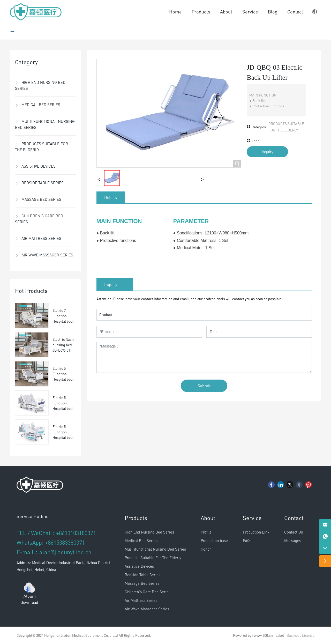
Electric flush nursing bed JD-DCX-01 (63, 345)
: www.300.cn (262, 635)
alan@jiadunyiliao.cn (65, 552)
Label (280, 635)
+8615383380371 (65, 542)
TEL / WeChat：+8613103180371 (56, 533)
